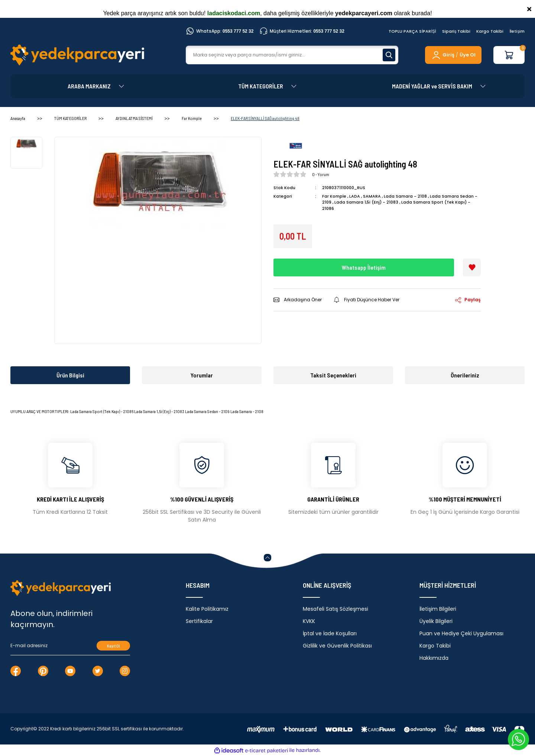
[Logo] (77, 55)
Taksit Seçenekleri (333, 375)
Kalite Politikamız (207, 609)
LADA (355, 196)
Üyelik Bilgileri (436, 621)
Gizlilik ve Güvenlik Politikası (337, 646)
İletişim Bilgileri (438, 609)
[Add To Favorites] (472, 267)
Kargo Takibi (490, 31)
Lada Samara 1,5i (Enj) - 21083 (366, 202)
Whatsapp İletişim (364, 267)
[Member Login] (443, 55)
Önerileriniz (465, 375)
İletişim (517, 31)
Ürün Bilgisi (70, 375)
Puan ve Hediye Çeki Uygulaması (461, 633)
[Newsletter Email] (70, 646)
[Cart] (509, 55)
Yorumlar (202, 375)
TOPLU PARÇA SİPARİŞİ (412, 31)
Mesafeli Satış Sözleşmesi (335, 609)
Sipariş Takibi (456, 31)
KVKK (309, 621)
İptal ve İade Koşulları (330, 633)
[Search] (292, 55)
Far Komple (334, 196)
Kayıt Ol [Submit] (114, 646)
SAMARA (372, 196)
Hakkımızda (434, 658)
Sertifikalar (199, 621)
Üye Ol (468, 55)
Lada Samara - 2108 (405, 196)
